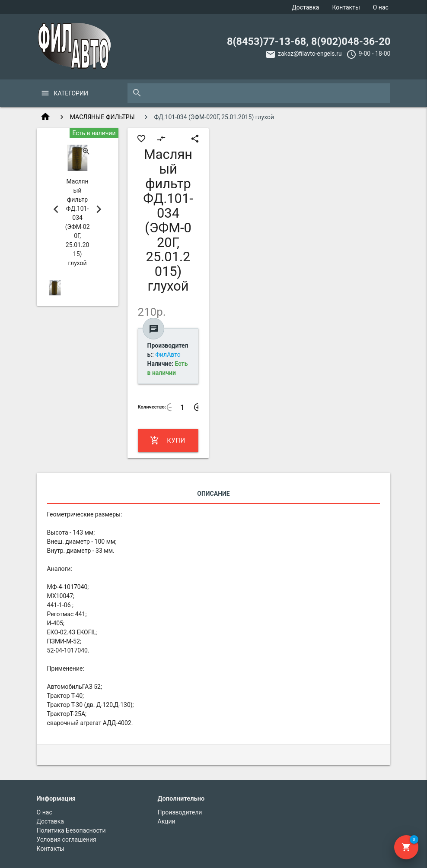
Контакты (346, 7)
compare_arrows (161, 139)
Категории (71, 93)
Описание (213, 494)
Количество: (152, 407)
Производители (180, 812)
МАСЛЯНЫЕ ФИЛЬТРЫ (102, 117)
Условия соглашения (67, 839)
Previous (56, 209)
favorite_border (141, 139)
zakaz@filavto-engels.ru (310, 54)
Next (99, 209)
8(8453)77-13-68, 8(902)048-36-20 (309, 41)
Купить (168, 440)
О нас (381, 7)
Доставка (305, 7)
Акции (167, 821)
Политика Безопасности (71, 830)
